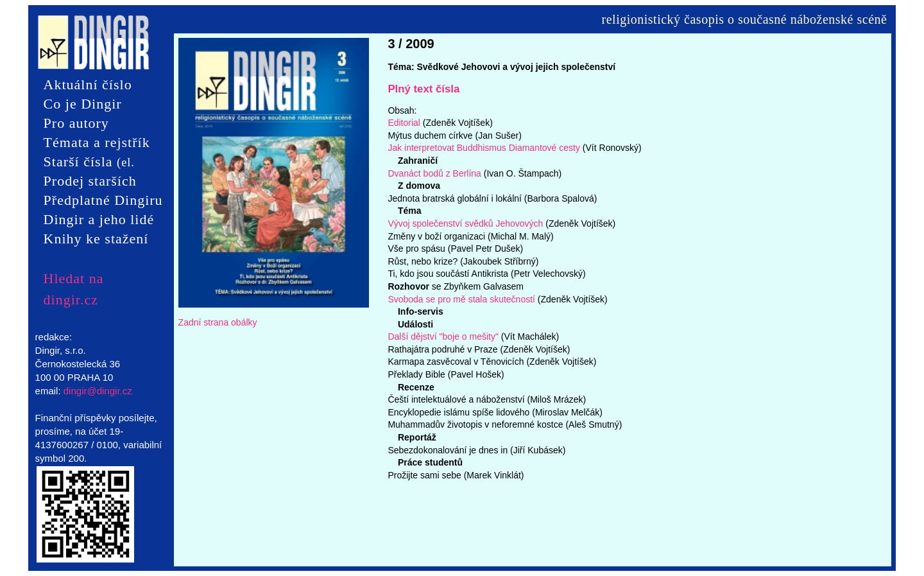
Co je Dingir (83, 104)
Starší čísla (89, 162)
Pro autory (76, 123)
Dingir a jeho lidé (99, 219)
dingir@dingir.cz (98, 391)
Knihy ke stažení (96, 239)
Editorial (404, 123)
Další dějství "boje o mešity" (443, 336)
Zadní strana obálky (218, 322)
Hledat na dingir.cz (74, 279)
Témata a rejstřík (97, 142)
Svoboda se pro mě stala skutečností (461, 299)
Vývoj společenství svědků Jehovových (466, 223)
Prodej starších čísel (90, 182)
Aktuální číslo (88, 84)
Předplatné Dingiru (103, 200)
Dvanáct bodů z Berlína (434, 173)
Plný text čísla (424, 89)
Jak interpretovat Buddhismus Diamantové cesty (484, 148)
